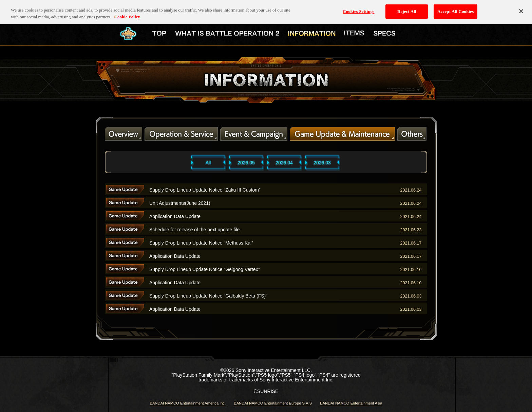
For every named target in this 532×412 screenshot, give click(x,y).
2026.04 (284, 163)
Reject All (407, 8)
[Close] (521, 8)
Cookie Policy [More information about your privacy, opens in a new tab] (127, 13)
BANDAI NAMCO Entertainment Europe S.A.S (273, 403)
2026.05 (246, 163)
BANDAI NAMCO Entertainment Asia (351, 403)
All (208, 163)
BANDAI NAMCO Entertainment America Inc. (188, 403)
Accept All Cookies (455, 8)
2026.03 (322, 163)
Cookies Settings (358, 8)
